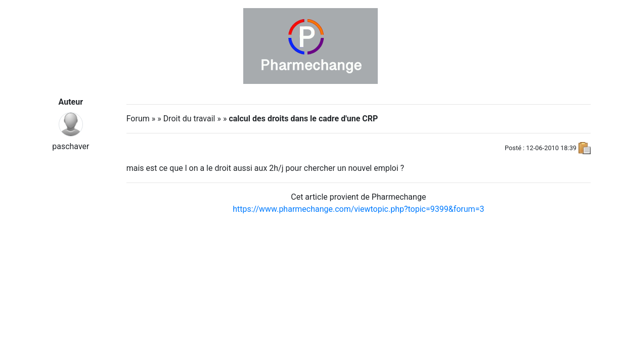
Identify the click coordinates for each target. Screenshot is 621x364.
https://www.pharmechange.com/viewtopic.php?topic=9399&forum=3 (358, 209)
